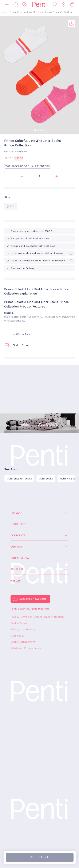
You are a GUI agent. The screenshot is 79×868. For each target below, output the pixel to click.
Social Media (20, 558)
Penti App (17, 569)
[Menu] (7, 5)
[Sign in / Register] (63, 5)
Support (16, 547)
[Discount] (24, 5)
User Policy (17, 636)
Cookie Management (23, 642)
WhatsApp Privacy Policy (26, 648)
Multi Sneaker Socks (19, 479)
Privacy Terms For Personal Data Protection (37, 617)
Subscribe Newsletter (33, 599)
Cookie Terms (19, 623)
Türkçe (16, 581)
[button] (35, 130)
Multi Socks (46, 479)
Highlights (18, 524)
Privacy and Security (23, 629)
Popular (16, 513)
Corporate (18, 535)
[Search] (16, 5)
